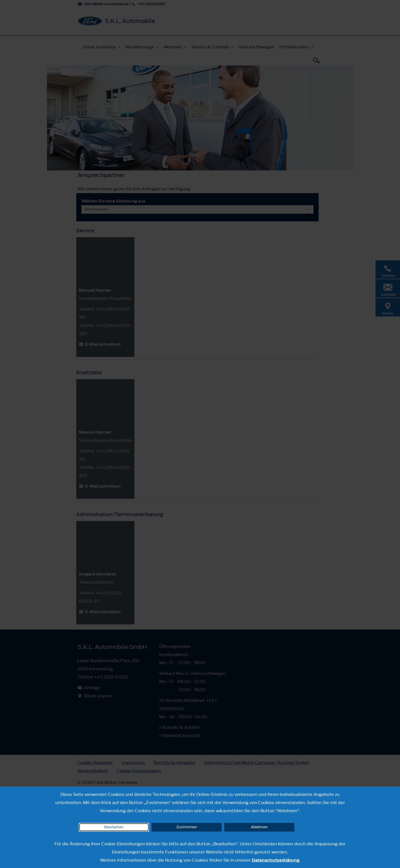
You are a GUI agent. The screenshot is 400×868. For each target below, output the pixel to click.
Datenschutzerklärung (276, 860)
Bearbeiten (114, 827)
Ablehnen (259, 827)
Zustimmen (187, 827)
